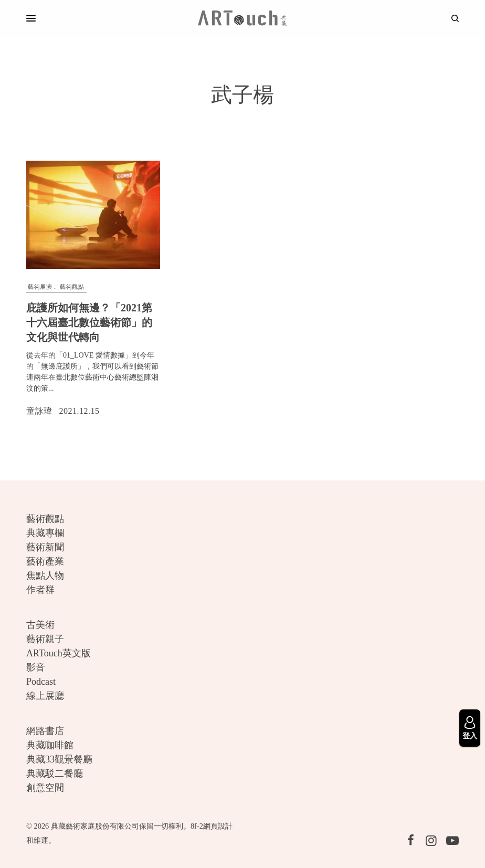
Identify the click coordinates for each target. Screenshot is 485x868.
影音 (36, 667)
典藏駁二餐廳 (55, 773)
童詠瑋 (39, 411)
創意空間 (45, 788)
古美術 (40, 625)
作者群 (40, 590)
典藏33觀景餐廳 (59, 759)
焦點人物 (45, 576)
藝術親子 (45, 639)
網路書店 (45, 731)
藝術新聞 (45, 547)
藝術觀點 (72, 287)
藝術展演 (40, 287)
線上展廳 (45, 696)
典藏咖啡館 (50, 745)
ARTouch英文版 (59, 653)
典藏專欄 (45, 533)
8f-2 (197, 826)
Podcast (41, 682)
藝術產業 (45, 561)
